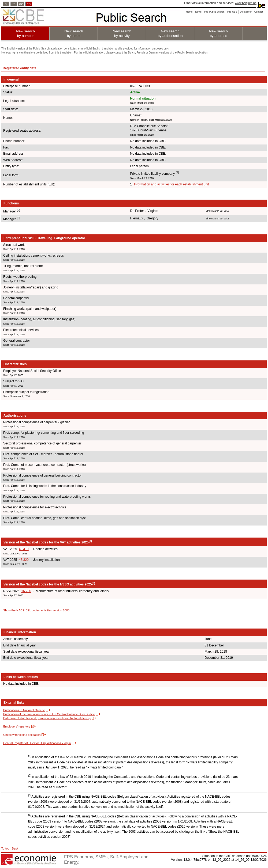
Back (15, 848)
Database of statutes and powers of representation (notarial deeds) (47, 718)
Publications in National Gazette (24, 710)
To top (5, 848)
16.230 (26, 591)
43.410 (24, 549)
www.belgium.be (246, 3)
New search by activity (122, 33)
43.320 (24, 560)
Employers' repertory (17, 726)
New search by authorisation (170, 33)
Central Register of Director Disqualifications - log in (37, 743)
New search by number (25, 33)
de (21, 4)
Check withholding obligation (22, 735)
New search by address (218, 33)
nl (6, 4)
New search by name (74, 33)
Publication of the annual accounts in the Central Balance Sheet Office (49, 714)
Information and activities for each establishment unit (171, 184)
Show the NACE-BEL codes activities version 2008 (36, 610)
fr (14, 4)
